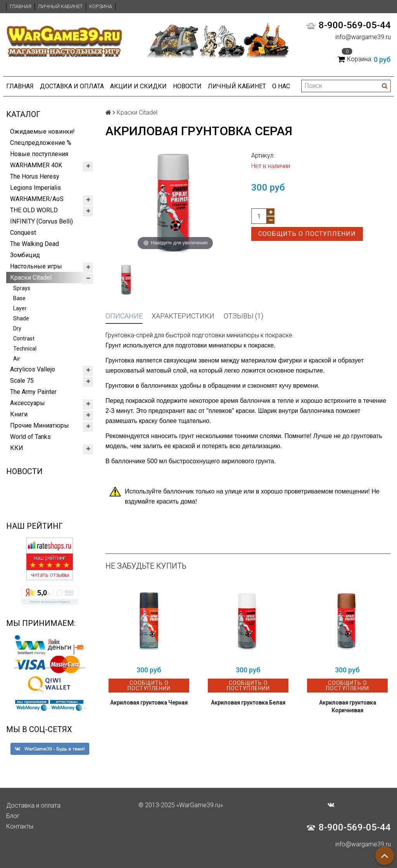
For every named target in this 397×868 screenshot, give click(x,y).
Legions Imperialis (35, 188)
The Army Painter (33, 392)
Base (19, 298)
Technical (25, 349)
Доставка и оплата (72, 86)
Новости (187, 86)
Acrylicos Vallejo (33, 369)
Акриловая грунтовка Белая (248, 703)
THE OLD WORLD (34, 210)
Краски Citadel (31, 278)
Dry (17, 328)
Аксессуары (28, 403)
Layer (20, 308)
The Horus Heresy (35, 176)
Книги (19, 414)
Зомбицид (25, 255)
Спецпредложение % (41, 143)
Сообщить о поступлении (307, 234)
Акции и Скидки (138, 86)
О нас (281, 86)
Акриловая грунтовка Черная (149, 703)
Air (17, 359)
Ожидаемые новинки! (42, 131)
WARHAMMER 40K (36, 165)
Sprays (22, 288)
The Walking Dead (35, 244)
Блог (13, 816)
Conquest (23, 233)
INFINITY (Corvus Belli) (41, 221)
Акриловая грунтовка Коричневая (348, 706)
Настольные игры (36, 266)
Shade (21, 318)
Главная (21, 6)
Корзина (101, 6)
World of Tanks (30, 437)
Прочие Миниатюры (40, 425)
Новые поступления (39, 154)
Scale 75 (22, 381)
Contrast (24, 339)
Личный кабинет (60, 6)
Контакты (20, 826)
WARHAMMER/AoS (37, 199)
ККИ (17, 448)
